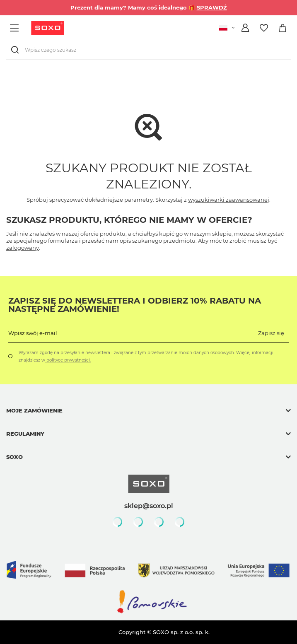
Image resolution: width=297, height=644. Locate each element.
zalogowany (23, 248)
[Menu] (16, 28)
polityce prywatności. (68, 360)
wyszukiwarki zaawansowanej (229, 200)
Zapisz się (271, 333)
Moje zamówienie (34, 410)
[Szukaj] (17, 50)
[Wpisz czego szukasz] (148, 50)
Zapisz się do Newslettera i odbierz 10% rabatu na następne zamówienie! (135, 305)
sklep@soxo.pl (149, 506)
